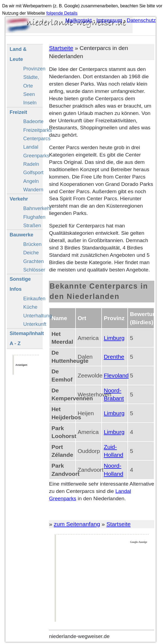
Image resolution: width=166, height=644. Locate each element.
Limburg (114, 338)
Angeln (31, 181)
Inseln (30, 103)
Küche (30, 307)
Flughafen (33, 217)
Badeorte (33, 121)
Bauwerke (21, 235)
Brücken (32, 244)
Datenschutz (141, 20)
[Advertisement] (102, 583)
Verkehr (19, 199)
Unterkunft (33, 324)
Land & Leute (18, 54)
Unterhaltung (33, 316)
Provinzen (33, 69)
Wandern (33, 190)
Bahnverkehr (33, 208)
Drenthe (114, 357)
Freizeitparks (33, 130)
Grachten (33, 261)
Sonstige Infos (20, 284)
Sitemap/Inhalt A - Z (26, 338)
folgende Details (62, 13)
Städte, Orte (31, 81)
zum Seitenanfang (77, 524)
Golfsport (33, 172)
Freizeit (18, 112)
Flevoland (116, 375)
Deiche (31, 253)
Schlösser (33, 270)
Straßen (32, 225)
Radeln (31, 164)
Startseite (61, 48)
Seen (29, 94)
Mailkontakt (79, 20)
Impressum (109, 20)
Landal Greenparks (33, 151)
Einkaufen (33, 298)
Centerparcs (33, 138)
